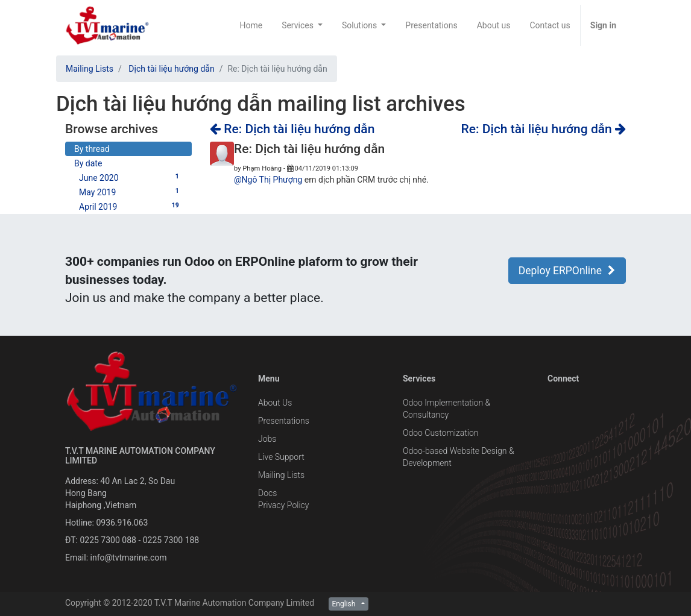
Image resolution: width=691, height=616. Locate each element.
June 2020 (131, 177)
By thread (92, 149)
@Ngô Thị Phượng (268, 180)
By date (88, 163)
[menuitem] (251, 25)
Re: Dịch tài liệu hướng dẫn (292, 129)
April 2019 (131, 206)
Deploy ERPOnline (567, 271)
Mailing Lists (90, 69)
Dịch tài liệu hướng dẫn (171, 69)
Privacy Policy (283, 505)
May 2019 (131, 192)
